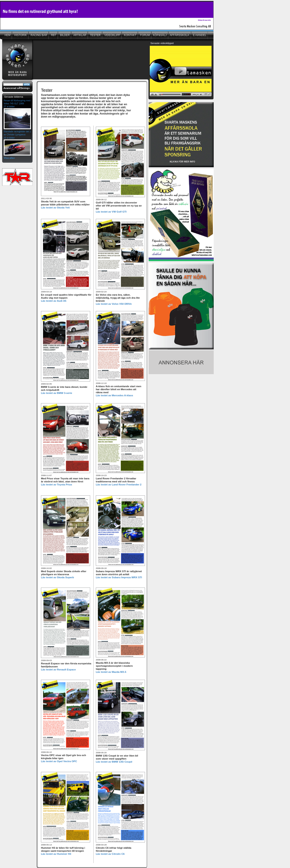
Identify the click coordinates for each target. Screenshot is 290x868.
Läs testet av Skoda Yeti (55, 207)
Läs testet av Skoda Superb (57, 577)
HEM (7, 35)
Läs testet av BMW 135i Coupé (114, 762)
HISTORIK (20, 35)
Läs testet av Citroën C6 (110, 854)
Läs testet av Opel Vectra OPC (59, 761)
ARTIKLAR (79, 35)
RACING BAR (39, 35)
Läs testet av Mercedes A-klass (114, 395)
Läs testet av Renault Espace (58, 669)
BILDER (65, 35)
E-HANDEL (200, 35)
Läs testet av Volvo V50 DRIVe (114, 304)
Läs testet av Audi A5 (54, 301)
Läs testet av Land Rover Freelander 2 (119, 484)
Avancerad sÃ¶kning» (17, 88)
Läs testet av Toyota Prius (57, 484)
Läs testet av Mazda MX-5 (111, 672)
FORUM (145, 35)
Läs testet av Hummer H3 (56, 854)
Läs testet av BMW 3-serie (57, 393)
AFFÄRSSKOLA (179, 35)
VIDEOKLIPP (112, 35)
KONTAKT (130, 35)
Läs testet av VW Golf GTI (111, 212)
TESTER (95, 35)
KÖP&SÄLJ (160, 35)
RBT (53, 35)
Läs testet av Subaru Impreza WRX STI (119, 577)
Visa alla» (9, 158)
